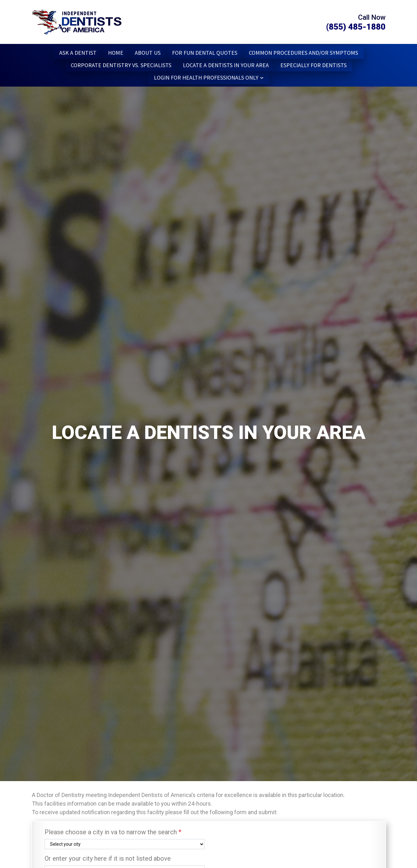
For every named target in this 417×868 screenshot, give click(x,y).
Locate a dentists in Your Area (226, 65)
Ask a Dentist (78, 53)
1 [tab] (17, 787)
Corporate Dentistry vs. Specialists (121, 65)
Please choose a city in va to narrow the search (113, 832)
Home (116, 53)
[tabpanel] (208, 434)
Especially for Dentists (313, 65)
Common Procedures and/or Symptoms (303, 53)
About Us (148, 53)
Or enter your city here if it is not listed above (108, 858)
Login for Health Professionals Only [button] (206, 78)
